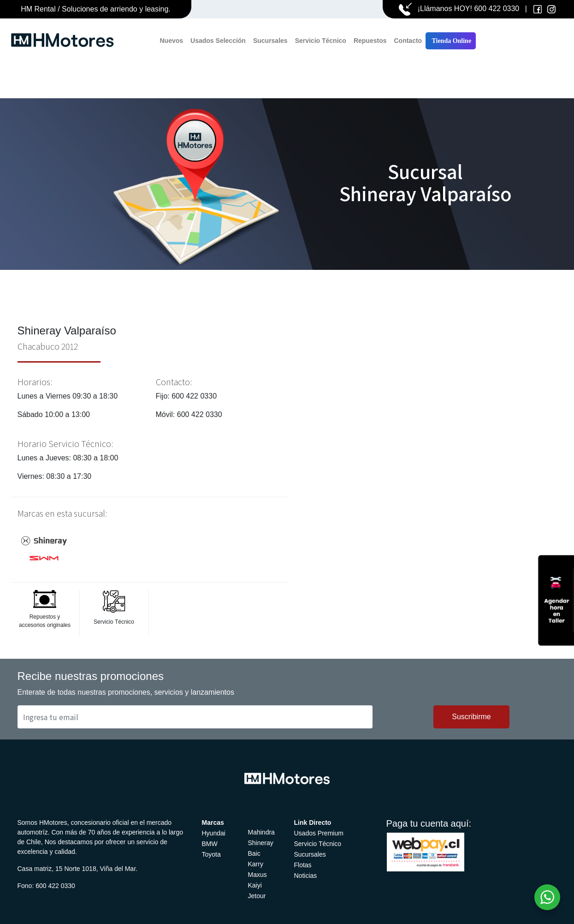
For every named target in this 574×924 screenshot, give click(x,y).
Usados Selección (218, 41)
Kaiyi (255, 885)
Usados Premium (319, 833)
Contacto (408, 41)
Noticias (306, 876)
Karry (256, 864)
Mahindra (261, 832)
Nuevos (172, 41)
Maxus (257, 875)
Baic (254, 853)
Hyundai (214, 833)
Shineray (261, 843)
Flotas (303, 865)
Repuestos (370, 41)
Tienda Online (451, 41)
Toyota (211, 854)
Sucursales (270, 41)
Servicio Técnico (321, 41)
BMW (210, 844)
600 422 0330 (497, 9)
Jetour (257, 896)
